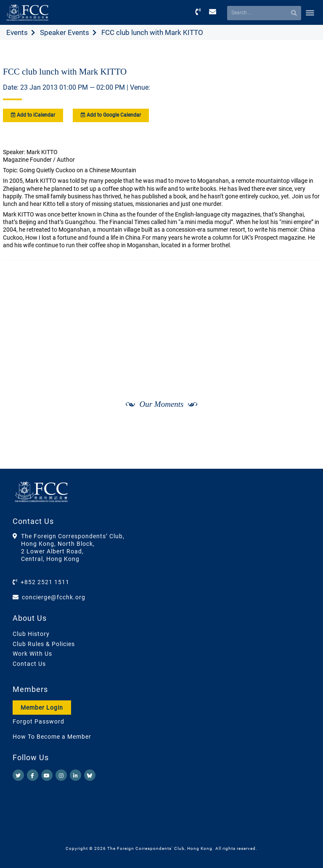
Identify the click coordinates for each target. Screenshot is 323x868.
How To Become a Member (52, 737)
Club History (31, 634)
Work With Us (32, 654)
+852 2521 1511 (45, 582)
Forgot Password (38, 721)
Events (17, 32)
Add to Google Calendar (111, 115)
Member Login (42, 708)
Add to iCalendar (33, 115)
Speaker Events (65, 32)
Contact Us (29, 664)
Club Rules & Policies (44, 644)
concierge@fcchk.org (54, 597)
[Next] (304, 447)
